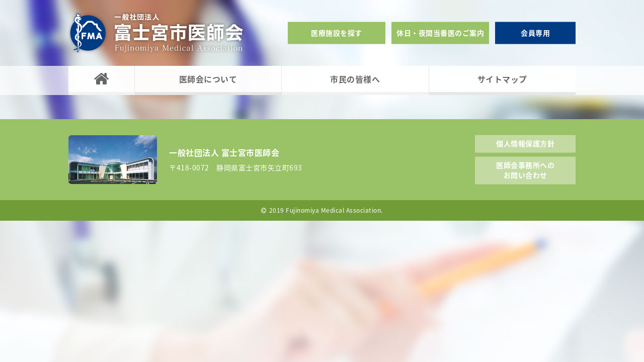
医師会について (208, 79)
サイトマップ (502, 79)
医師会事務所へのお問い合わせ (525, 170)
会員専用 (535, 33)
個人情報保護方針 (525, 143)
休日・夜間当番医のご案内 (440, 33)
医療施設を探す (337, 33)
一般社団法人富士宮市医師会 (156, 33)
